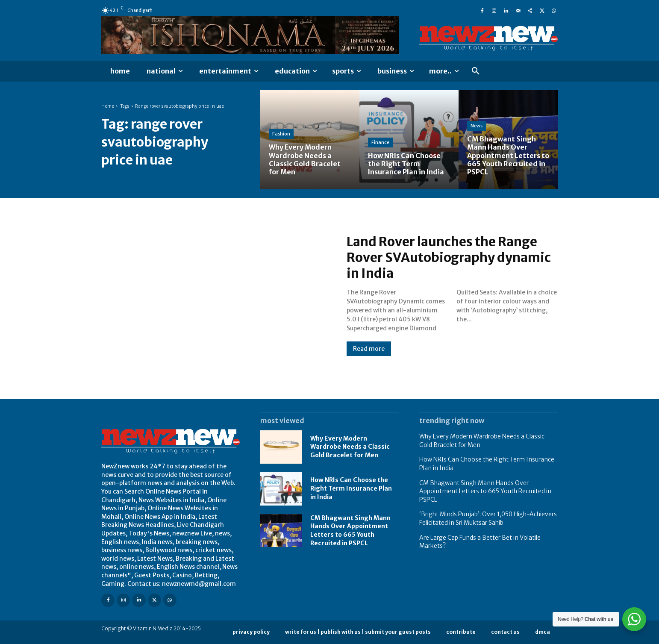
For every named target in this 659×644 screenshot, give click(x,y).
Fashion (281, 134)
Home (108, 106)
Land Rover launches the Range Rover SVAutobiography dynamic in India (449, 258)
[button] (476, 71)
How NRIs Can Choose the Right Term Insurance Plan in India (351, 488)
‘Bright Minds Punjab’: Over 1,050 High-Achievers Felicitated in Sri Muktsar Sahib (488, 518)
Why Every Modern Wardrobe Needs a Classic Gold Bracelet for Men (350, 447)
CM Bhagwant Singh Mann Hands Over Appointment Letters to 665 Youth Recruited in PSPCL (350, 531)
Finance (380, 142)
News (477, 126)
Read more (369, 348)
